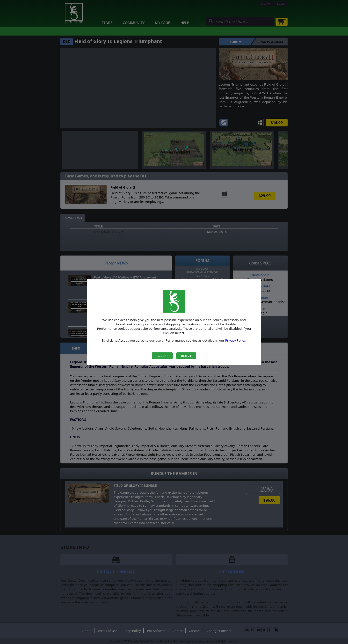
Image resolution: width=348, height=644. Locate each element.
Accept (162, 356)
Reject (186, 356)
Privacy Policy (235, 340)
